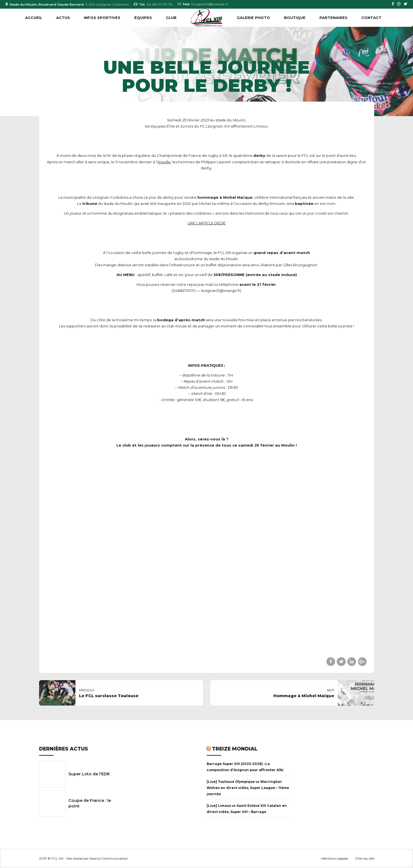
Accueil (34, 18)
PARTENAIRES (333, 18)
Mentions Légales (335, 859)
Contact (371, 18)
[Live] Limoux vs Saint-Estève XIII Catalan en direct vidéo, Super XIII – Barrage (247, 809)
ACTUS (63, 18)
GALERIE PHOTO (253, 18)
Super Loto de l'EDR (89, 774)
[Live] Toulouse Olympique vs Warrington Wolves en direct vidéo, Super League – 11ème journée (248, 788)
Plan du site (365, 859)
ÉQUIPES (143, 18)
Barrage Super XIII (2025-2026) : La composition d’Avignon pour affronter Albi (245, 767)
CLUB (171, 18)
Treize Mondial (235, 749)
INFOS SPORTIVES (102, 18)
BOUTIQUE (295, 18)
